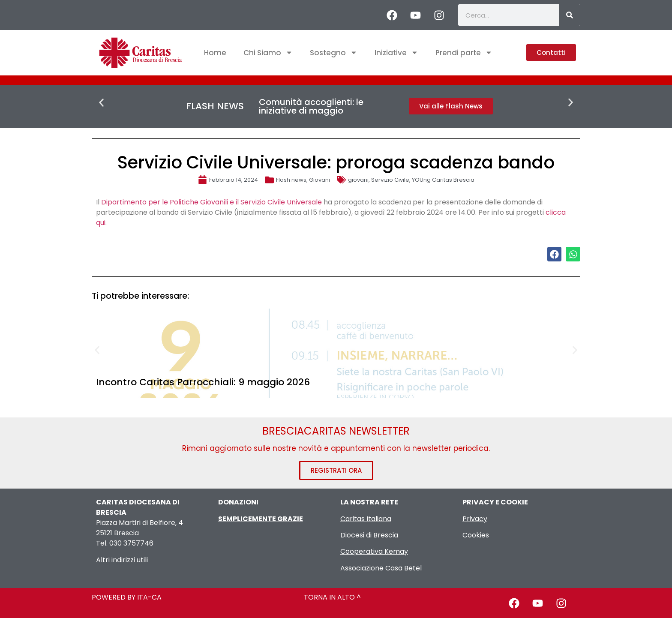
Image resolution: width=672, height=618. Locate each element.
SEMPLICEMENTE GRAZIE (261, 519)
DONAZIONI (238, 502)
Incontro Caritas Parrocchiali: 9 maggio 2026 (203, 382)
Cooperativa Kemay (374, 551)
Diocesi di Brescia (369, 535)
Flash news (291, 180)
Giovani (319, 180)
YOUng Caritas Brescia (443, 180)
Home (215, 53)
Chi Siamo (268, 52)
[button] (101, 103)
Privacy (475, 519)
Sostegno (334, 52)
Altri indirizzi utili (122, 560)
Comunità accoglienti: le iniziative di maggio (311, 106)
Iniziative (396, 52)
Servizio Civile (390, 180)
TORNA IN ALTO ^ (332, 597)
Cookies (476, 535)
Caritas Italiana (366, 519)
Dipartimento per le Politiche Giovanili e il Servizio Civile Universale (211, 202)
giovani (358, 180)
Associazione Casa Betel (381, 568)
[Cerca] (570, 15)
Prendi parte (464, 52)
